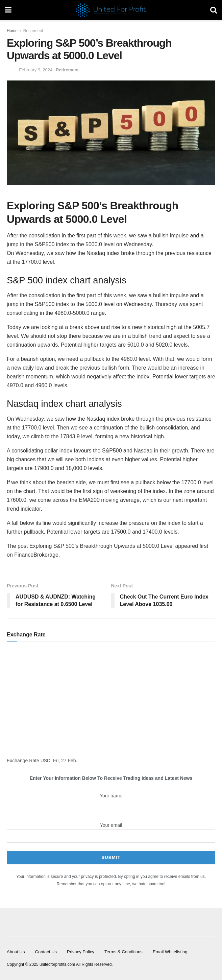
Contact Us (46, 952)
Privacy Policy (81, 952)
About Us (16, 952)
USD (46, 761)
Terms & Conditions (124, 952)
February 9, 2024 (36, 70)
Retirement (33, 31)
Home (12, 31)
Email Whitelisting (170, 952)
